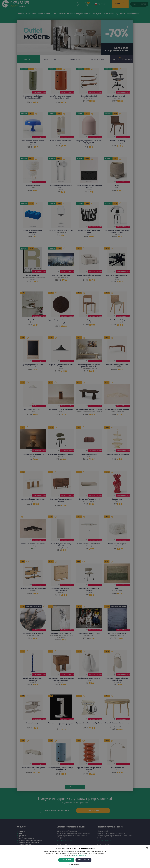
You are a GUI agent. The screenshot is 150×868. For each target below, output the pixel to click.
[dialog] (75, 434)
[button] (75, 865)
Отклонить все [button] (83, 860)
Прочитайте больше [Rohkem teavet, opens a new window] (80, 856)
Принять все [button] (66, 860)
